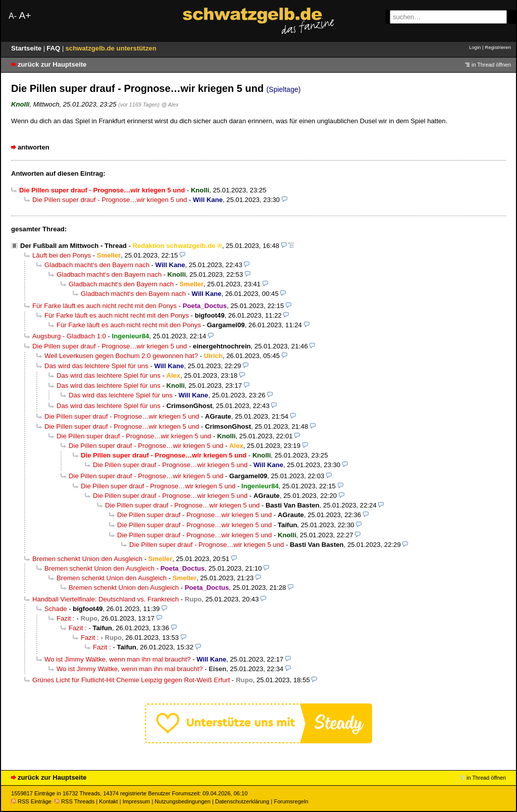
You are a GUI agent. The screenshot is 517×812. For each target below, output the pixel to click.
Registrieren (498, 47)
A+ (25, 15)
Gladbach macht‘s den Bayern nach (97, 265)
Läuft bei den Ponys (62, 255)
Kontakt (108, 801)
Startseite (27, 48)
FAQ (54, 48)
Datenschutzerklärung (242, 801)
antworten (34, 147)
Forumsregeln (291, 801)
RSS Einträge (31, 801)
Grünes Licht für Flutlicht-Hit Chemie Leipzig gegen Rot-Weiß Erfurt (131, 680)
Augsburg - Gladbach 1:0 (69, 336)
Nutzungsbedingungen (183, 801)
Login (475, 47)
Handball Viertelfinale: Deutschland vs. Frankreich (106, 599)
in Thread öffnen (491, 65)
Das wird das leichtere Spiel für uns (96, 366)
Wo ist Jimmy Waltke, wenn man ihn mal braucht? (118, 659)
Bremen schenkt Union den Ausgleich (87, 559)
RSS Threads (74, 801)
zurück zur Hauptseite (52, 64)
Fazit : (66, 618)
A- (13, 16)
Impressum (137, 801)
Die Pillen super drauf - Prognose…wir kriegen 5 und (110, 200)
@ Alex (170, 105)
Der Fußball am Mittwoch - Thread (73, 246)
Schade (56, 609)
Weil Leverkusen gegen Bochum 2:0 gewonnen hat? (121, 356)
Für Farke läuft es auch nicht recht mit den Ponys (105, 306)
